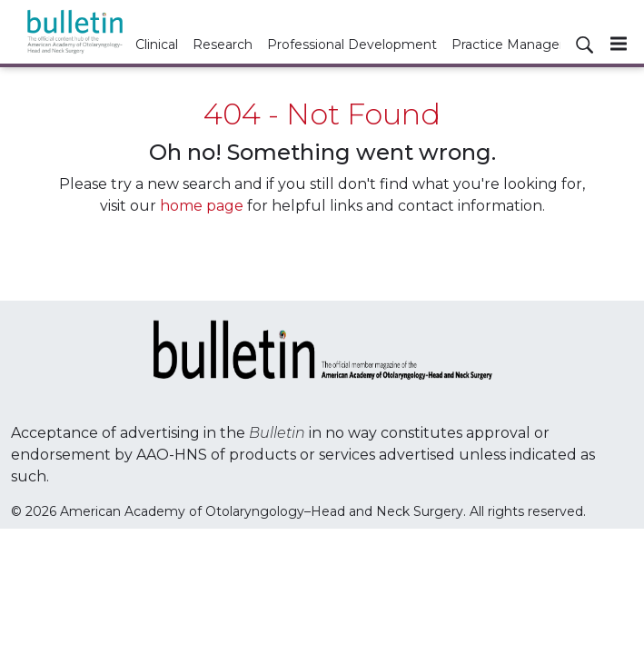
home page (202, 206)
